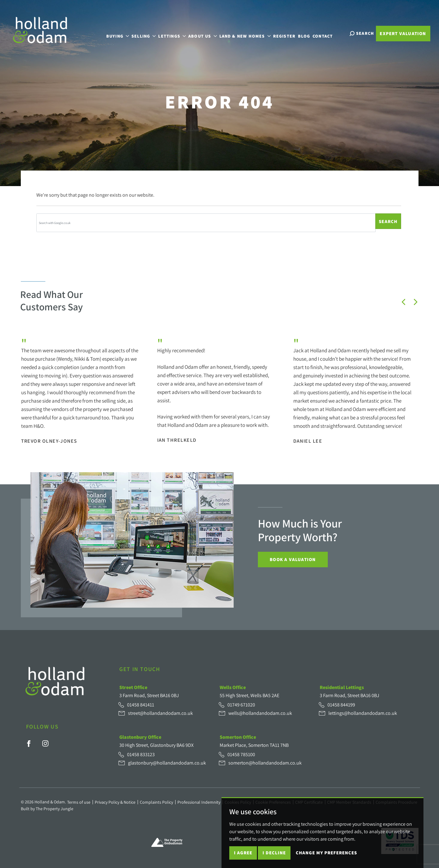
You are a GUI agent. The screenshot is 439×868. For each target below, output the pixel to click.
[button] (404, 302)
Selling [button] (148, 33)
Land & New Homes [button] (249, 33)
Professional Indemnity (199, 802)
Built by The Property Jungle (47, 809)
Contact (327, 33)
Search (388, 221)
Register (288, 33)
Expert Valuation (403, 33)
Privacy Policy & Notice (115, 802)
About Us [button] (207, 33)
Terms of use (79, 802)
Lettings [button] (176, 33)
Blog (308, 33)
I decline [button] (274, 853)
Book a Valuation (293, 559)
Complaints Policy (156, 802)
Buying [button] (122, 33)
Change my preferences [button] (326, 853)
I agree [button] (243, 853)
